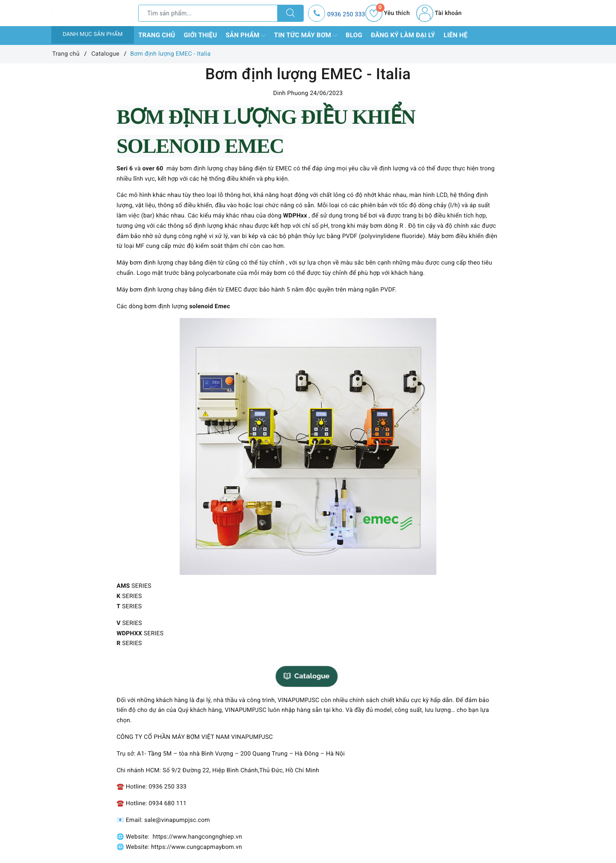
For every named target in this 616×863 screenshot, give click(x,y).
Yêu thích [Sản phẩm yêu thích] (388, 13)
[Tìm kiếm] (290, 13)
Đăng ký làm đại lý (403, 35)
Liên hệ (456, 35)
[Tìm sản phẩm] (208, 13)
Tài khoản (439, 13)
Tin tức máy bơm (306, 36)
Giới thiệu (200, 35)
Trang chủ (157, 35)
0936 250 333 (346, 15)
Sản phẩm (245, 36)
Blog (354, 35)
